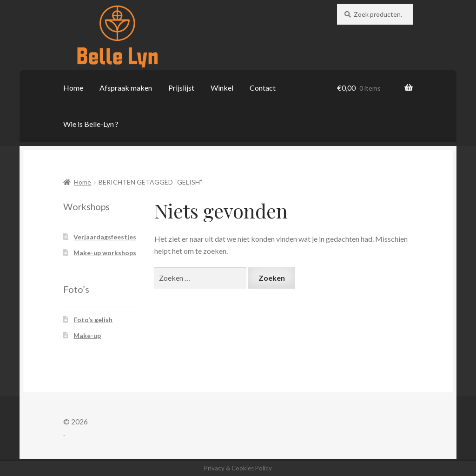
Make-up (87, 335)
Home (73, 88)
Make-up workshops (105, 253)
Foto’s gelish (93, 320)
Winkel (222, 88)
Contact (263, 88)
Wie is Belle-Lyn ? (91, 124)
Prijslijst (181, 88)
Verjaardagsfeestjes (105, 237)
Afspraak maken (126, 88)
